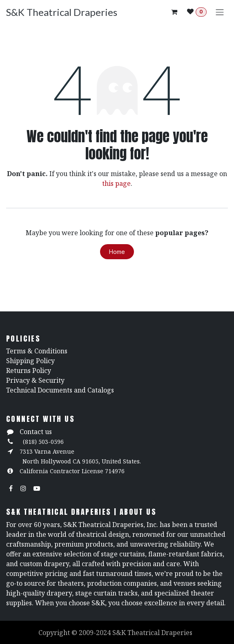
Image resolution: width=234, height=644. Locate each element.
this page (116, 183)
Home (117, 252)
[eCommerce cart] (174, 12)
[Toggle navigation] (220, 12)
